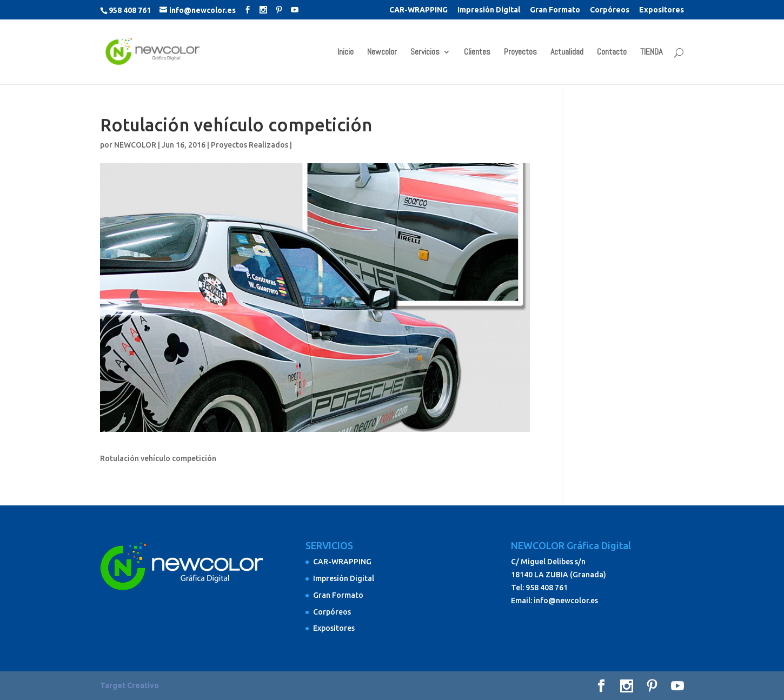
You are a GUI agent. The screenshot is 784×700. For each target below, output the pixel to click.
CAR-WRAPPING (418, 10)
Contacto (612, 53)
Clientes (477, 53)
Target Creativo (129, 685)
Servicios (425, 53)
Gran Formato (555, 10)
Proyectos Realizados (250, 145)
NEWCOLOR (135, 145)
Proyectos (520, 53)
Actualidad (567, 53)
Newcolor (382, 53)
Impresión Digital (489, 10)
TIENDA (651, 53)
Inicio (346, 53)
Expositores (662, 10)
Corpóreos (610, 10)
